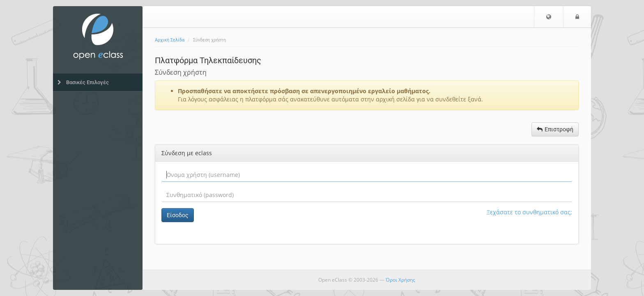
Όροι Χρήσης (400, 280)
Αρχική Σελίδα (170, 40)
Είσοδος (178, 215)
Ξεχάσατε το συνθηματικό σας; (529, 212)
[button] (549, 17)
